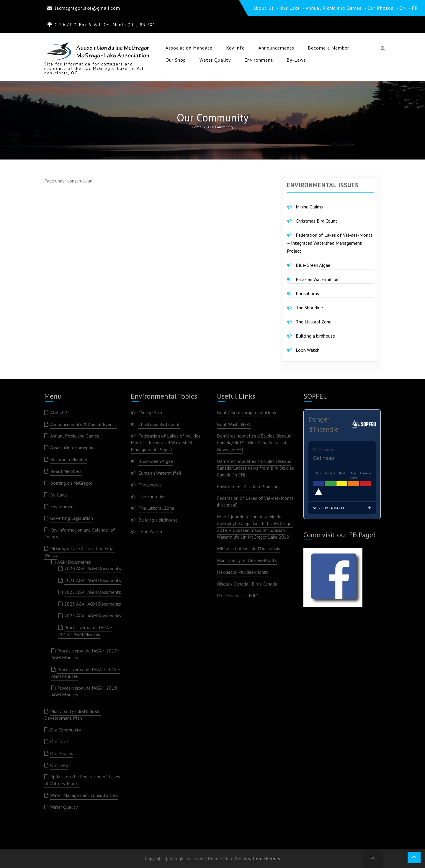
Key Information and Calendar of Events (80, 533)
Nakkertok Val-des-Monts (242, 572)
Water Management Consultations (84, 795)
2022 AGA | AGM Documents (93, 592)
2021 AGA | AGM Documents (93, 580)
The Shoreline (309, 308)
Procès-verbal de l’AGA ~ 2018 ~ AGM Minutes (86, 673)
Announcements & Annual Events (83, 424)
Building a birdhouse (315, 336)
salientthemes (264, 859)
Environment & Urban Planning (248, 486)
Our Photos (62, 753)
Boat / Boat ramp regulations (246, 412)
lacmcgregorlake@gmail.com (87, 8)
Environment (259, 60)
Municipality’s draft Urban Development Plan (72, 715)
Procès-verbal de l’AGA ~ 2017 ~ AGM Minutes (86, 654)
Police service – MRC (237, 596)
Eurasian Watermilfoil (317, 279)
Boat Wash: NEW (234, 424)
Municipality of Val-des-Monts (247, 560)
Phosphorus (307, 293)
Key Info (236, 48)
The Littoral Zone (314, 322)
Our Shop (176, 60)
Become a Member (328, 48)
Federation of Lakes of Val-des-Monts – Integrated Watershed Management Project (330, 243)
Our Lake (59, 742)
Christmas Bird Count (317, 221)
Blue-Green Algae (313, 265)
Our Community (66, 730)
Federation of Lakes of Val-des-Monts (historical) (255, 501)
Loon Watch (308, 350)
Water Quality (215, 60)
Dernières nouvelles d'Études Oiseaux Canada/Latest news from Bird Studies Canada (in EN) (255, 468)
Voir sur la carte (342, 508)
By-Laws (296, 60)
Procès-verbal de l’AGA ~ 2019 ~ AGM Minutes (86, 691)
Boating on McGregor (71, 483)
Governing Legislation (72, 518)
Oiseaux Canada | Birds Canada (247, 584)
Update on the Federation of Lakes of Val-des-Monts (82, 780)
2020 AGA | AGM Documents (93, 568)
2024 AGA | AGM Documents (93, 616)
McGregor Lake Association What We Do (80, 552)
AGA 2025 (60, 412)
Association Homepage (73, 448)
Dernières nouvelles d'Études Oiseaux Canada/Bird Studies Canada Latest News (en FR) (254, 443)
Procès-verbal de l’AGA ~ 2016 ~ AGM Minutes (85, 631)
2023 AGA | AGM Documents (93, 604)
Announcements (276, 48)
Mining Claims (309, 207)
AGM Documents (74, 562)
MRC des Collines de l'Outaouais (249, 548)
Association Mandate (189, 48)
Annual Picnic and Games (75, 436)
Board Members (66, 471)
